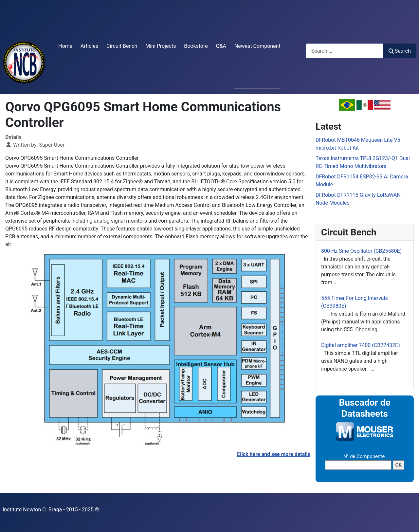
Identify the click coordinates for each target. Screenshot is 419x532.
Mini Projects (161, 46)
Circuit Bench (122, 46)
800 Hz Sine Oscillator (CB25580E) (361, 251)
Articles (89, 46)
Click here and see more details (273, 454)
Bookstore (196, 46)
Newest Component (257, 46)
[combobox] (345, 51)
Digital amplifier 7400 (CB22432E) (361, 345)
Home (65, 46)
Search (400, 51)
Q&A (221, 46)
